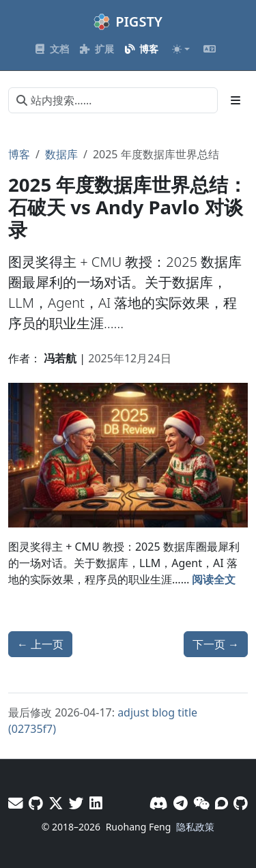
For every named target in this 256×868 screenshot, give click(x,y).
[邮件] (16, 803)
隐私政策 (195, 827)
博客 (19, 154)
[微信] (201, 803)
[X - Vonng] (56, 803)
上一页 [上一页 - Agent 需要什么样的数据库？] (40, 644)
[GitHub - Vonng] (36, 803)
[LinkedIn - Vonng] (96, 803)
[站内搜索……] (113, 100)
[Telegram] (181, 803)
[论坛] (222, 803)
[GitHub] (241, 803)
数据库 (61, 154)
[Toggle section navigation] (236, 100)
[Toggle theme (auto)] (181, 49)
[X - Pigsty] (76, 803)
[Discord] (159, 803)
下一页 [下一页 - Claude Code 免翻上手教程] (216, 644)
